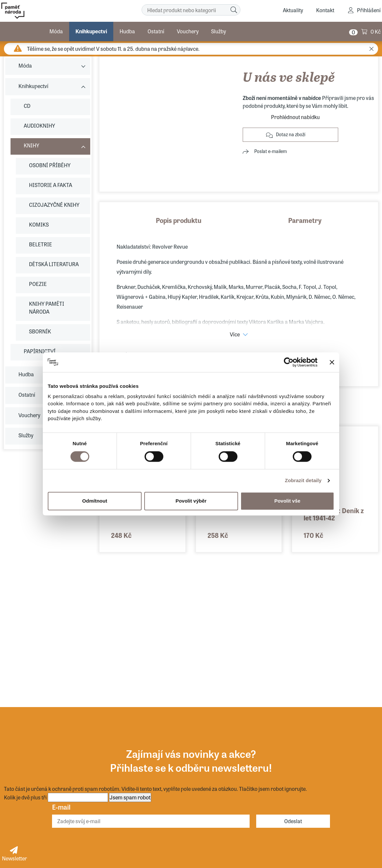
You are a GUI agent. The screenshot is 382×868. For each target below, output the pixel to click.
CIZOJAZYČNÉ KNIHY (54, 205)
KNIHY (31, 145)
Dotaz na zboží (291, 134)
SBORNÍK (40, 331)
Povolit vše (287, 501)
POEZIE (38, 284)
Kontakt (325, 10)
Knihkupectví (91, 31)
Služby (218, 31)
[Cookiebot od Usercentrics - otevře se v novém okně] (289, 362)
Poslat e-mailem (271, 151)
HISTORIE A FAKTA (51, 185)
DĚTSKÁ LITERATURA (54, 264)
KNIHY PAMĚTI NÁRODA (47, 308)
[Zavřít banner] (332, 362)
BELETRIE (41, 244)
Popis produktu (179, 220)
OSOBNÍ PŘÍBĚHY (50, 165)
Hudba (127, 31)
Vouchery (188, 31)
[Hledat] (234, 10)
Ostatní (156, 31)
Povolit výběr (191, 501)
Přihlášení (369, 10)
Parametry (305, 220)
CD (27, 106)
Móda (56, 31)
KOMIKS (39, 224)
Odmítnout (95, 501)
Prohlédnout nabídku (295, 117)
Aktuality (293, 10)
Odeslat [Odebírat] (293, 821)
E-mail (61, 807)
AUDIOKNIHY (39, 125)
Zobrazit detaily (303, 480)
